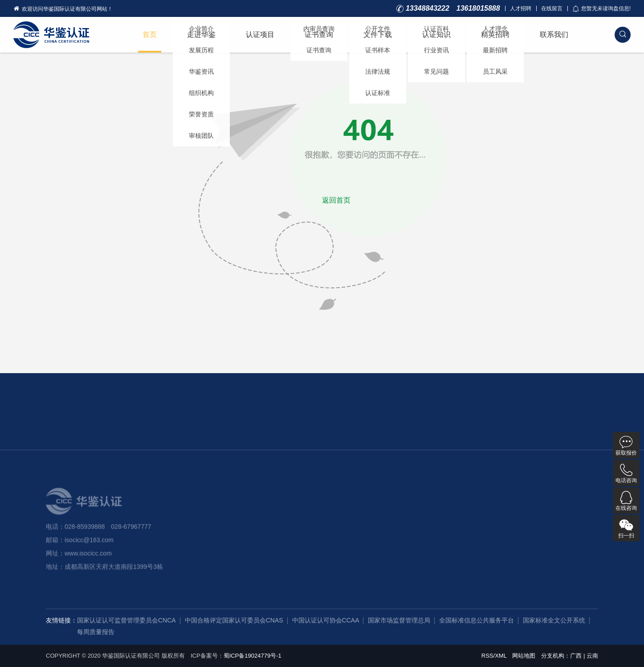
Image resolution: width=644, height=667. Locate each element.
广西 (576, 656)
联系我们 (554, 35)
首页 (150, 35)
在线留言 (552, 8)
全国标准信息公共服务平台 (477, 620)
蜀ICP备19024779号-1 (253, 656)
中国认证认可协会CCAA (326, 620)
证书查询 (319, 35)
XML (501, 656)
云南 (592, 656)
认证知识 (436, 35)
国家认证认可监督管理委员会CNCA (126, 620)
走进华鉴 (201, 35)
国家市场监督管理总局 (399, 620)
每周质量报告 (96, 632)
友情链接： (61, 620)
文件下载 (378, 35)
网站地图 (524, 656)
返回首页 (336, 200)
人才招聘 (521, 8)
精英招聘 (495, 35)
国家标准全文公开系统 (554, 620)
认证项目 (260, 35)
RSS (487, 656)
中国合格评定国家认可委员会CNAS (234, 620)
